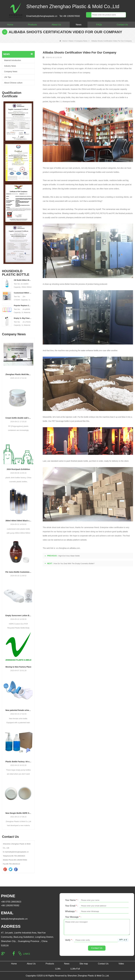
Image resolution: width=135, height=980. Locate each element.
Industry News (10, 66)
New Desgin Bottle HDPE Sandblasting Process (18, 813)
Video (121, 964)
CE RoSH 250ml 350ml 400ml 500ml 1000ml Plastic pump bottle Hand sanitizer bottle (23, 280)
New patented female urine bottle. (18, 710)
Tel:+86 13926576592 (70, 16)
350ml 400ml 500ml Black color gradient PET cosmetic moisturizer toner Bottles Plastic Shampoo (18, 521)
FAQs (99, 25)
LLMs (58, 969)
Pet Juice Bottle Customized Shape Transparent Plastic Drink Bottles (18, 572)
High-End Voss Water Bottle (69, 556)
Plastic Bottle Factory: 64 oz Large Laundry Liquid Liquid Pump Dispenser (18, 762)
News (79, 25)
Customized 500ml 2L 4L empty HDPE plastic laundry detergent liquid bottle (23, 293)
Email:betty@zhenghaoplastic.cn (42, 16)
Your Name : (72, 900)
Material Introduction (13, 60)
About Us (56, 25)
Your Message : (73, 917)
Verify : (69, 940)
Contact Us (122, 25)
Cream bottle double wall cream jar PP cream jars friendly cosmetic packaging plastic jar (18, 418)
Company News (81, 41)
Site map (84, 964)
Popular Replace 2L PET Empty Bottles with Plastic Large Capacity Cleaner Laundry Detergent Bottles (23, 305)
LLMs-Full (75, 969)
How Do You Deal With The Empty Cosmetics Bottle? (74, 564)
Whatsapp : (71, 911)
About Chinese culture (13, 83)
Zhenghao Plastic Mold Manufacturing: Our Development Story (18, 374)
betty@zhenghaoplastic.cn (14, 919)
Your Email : (72, 906)
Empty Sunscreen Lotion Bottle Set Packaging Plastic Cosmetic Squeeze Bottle (18, 615)
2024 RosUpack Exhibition (18, 469)
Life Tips (8, 77)
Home (10, 25)
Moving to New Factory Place (18, 667)
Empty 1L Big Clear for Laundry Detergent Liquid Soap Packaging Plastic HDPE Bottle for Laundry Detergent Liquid (23, 318)
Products (32, 25)
